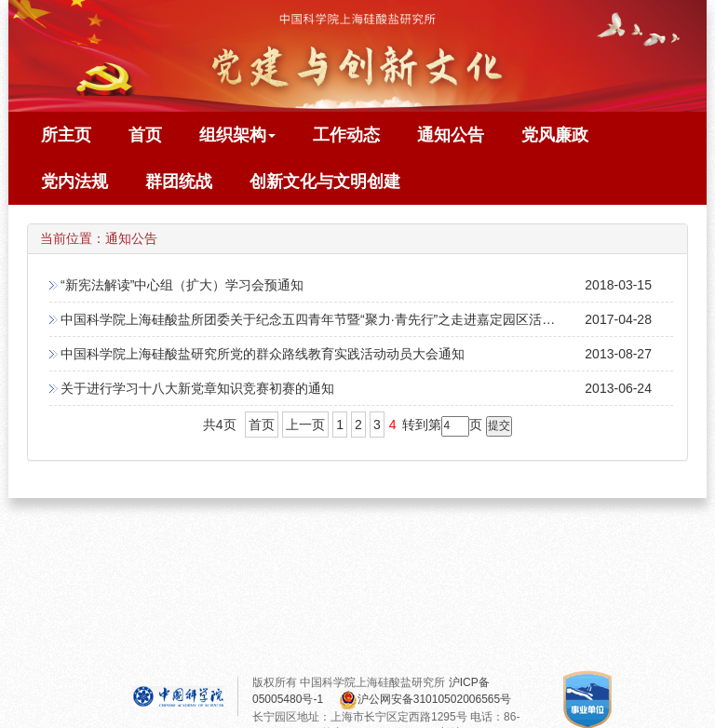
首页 (145, 135)
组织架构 (237, 135)
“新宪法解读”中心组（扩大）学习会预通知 (182, 285)
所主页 (66, 135)
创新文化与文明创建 (325, 182)
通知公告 (451, 135)
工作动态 (346, 135)
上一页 (305, 425)
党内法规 (74, 182)
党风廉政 (555, 135)
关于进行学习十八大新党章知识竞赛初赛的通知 (197, 388)
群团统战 (179, 182)
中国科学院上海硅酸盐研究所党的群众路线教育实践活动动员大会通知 (263, 354)
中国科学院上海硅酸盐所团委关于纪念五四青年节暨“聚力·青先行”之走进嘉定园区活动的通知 (327, 319)
